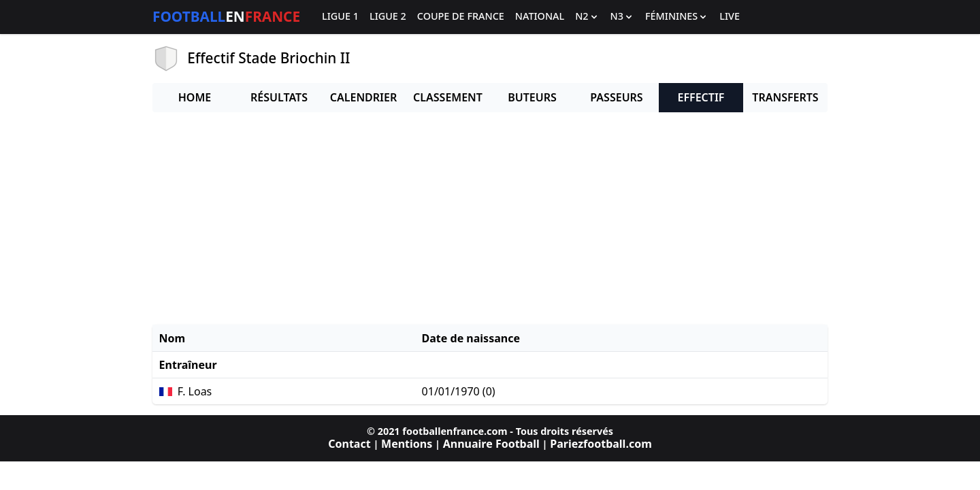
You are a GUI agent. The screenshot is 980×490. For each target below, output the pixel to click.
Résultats (279, 97)
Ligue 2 (388, 17)
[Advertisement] (490, 218)
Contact (349, 444)
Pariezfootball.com (601, 444)
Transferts (785, 97)
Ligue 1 (340, 17)
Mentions (407, 444)
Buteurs (532, 97)
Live (730, 17)
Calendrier (363, 97)
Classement (448, 97)
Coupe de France (461, 17)
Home (195, 97)
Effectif (701, 97)
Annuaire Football (491, 444)
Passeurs (616, 97)
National (540, 17)
